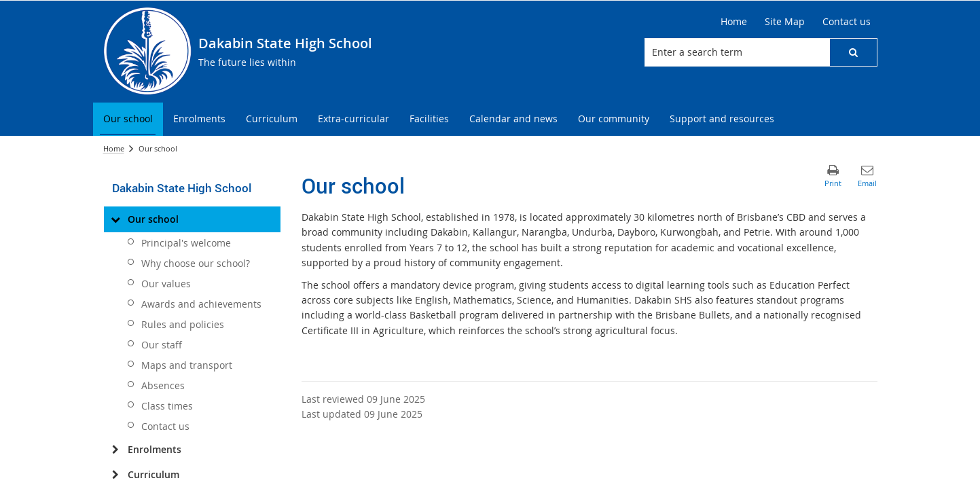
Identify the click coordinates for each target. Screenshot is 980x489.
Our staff (162, 345)
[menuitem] (128, 119)
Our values (166, 284)
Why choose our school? (196, 263)
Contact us (165, 426)
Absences (163, 385)
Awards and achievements (201, 304)
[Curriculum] (116, 475)
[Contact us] (847, 22)
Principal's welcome (186, 243)
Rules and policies (183, 324)
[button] (853, 52)
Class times (167, 406)
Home (114, 148)
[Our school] (116, 219)
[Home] (734, 22)
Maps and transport (187, 365)
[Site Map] (785, 22)
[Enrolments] (116, 450)
